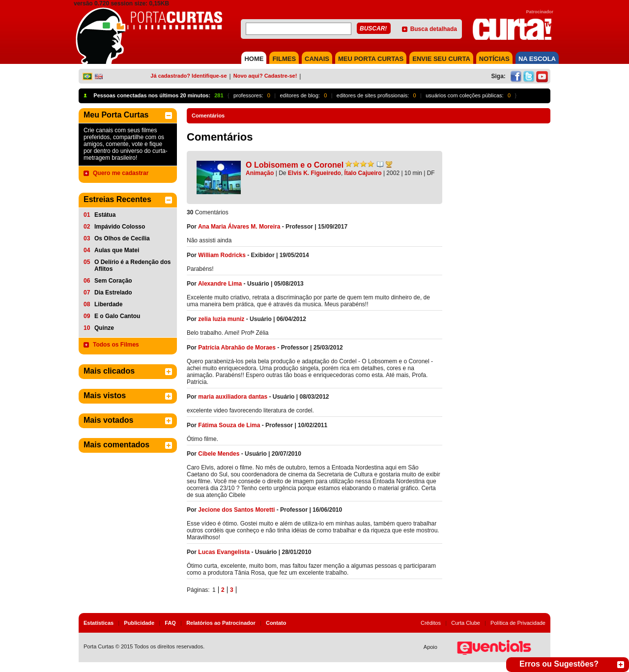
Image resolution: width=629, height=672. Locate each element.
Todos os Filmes (116, 345)
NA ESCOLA (537, 59)
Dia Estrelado (113, 292)
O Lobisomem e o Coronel (295, 165)
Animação (260, 173)
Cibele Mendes (219, 454)
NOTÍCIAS (494, 59)
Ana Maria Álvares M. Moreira (239, 227)
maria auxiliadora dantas (233, 397)
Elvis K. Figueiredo (314, 173)
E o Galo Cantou (117, 316)
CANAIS (317, 59)
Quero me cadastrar (121, 173)
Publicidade (139, 623)
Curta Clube (466, 623)
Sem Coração (113, 281)
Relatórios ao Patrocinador (221, 623)
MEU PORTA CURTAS (371, 59)
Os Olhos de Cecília (122, 238)
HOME (254, 59)
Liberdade (108, 304)
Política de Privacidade (518, 623)
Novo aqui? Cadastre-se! (265, 76)
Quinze (104, 328)
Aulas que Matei (117, 250)
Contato (276, 623)
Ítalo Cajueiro (363, 173)
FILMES (284, 59)
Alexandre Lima (220, 284)
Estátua (105, 215)
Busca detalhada (434, 29)
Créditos (431, 623)
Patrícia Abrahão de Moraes (237, 348)
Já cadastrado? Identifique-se (188, 76)
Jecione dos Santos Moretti (236, 510)
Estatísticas (99, 623)
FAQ (170, 623)
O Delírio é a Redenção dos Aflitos (132, 265)
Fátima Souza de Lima (229, 425)
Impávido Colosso (120, 227)
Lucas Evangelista (224, 552)
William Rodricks (222, 255)
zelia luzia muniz (221, 319)
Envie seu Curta (441, 59)
